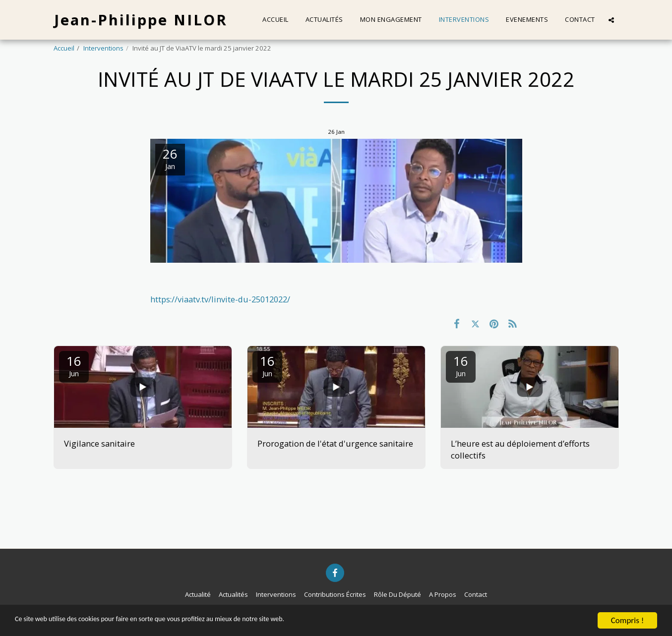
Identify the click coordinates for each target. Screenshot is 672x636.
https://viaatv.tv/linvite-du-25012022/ (220, 299)
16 (74, 365)
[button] (611, 20)
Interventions (103, 48)
